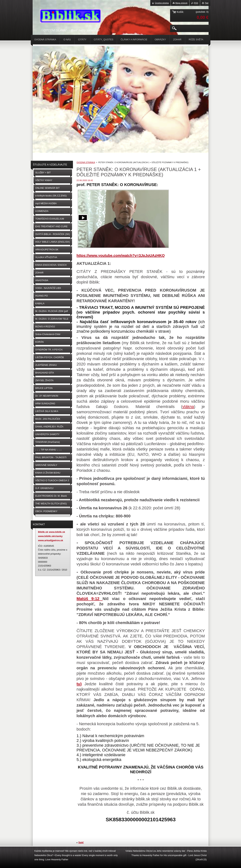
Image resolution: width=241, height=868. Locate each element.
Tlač (207, 3)
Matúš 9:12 (90, 599)
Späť (81, 842)
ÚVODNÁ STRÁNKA (86, 162)
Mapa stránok (181, 3)
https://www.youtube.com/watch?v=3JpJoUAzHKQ (121, 255)
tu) (79, 684)
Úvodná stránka (162, 3)
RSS (196, 3)
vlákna (188, 407)
